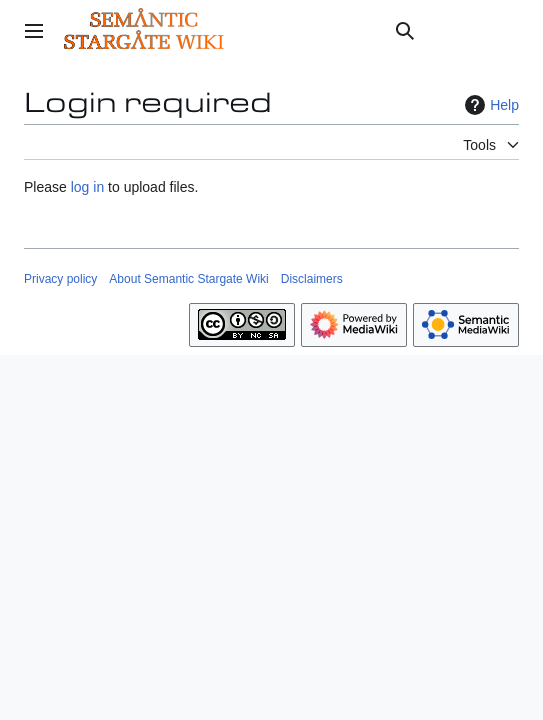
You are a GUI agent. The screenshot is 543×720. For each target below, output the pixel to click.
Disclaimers (312, 279)
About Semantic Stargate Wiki (188, 279)
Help (489, 105)
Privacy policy (60, 279)
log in (87, 187)
